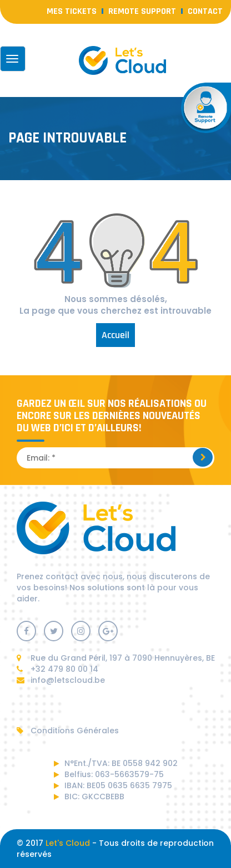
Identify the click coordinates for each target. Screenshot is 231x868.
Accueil (115, 335)
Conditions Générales (68, 731)
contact (205, 11)
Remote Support (142, 11)
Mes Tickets (72, 11)
